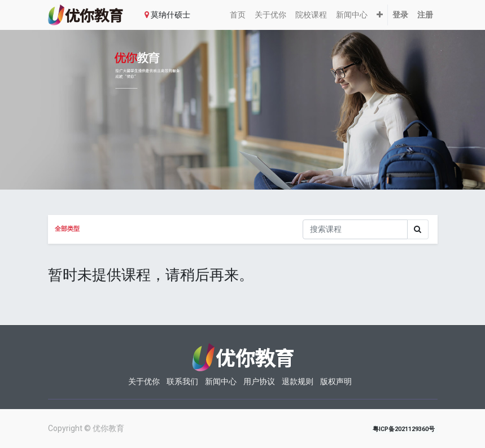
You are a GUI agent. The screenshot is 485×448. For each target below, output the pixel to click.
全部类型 (67, 229)
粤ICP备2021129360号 (404, 429)
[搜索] (355, 229)
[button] (380, 15)
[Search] (418, 229)
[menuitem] (238, 15)
